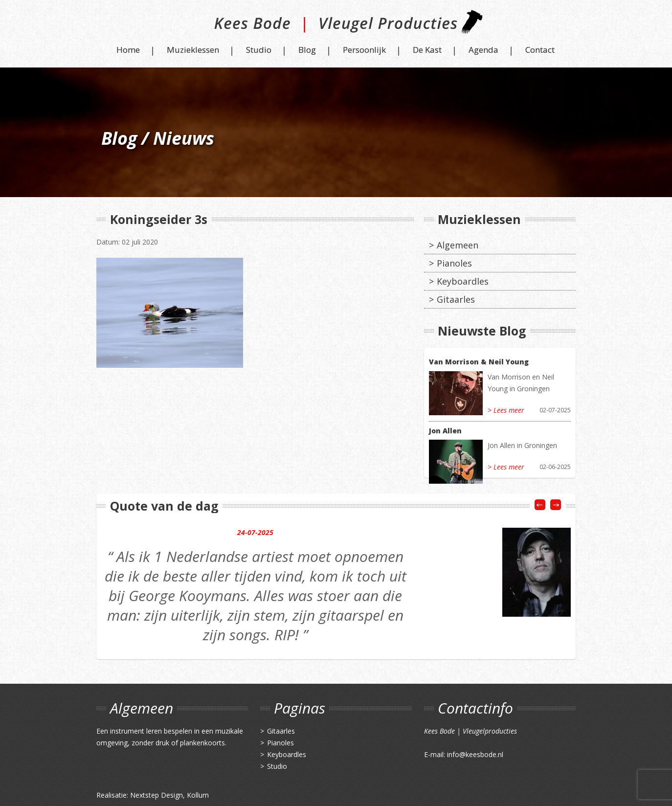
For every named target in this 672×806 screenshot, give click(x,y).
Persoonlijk (364, 50)
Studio (259, 50)
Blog (307, 50)
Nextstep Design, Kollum (169, 795)
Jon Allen (445, 431)
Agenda (483, 50)
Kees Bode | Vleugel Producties (336, 26)
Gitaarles (456, 299)
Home (128, 50)
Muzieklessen (193, 50)
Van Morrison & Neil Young (479, 362)
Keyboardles (463, 281)
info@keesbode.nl (475, 754)
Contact (540, 50)
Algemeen (458, 245)
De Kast (427, 50)
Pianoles (454, 263)
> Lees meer (506, 410)
